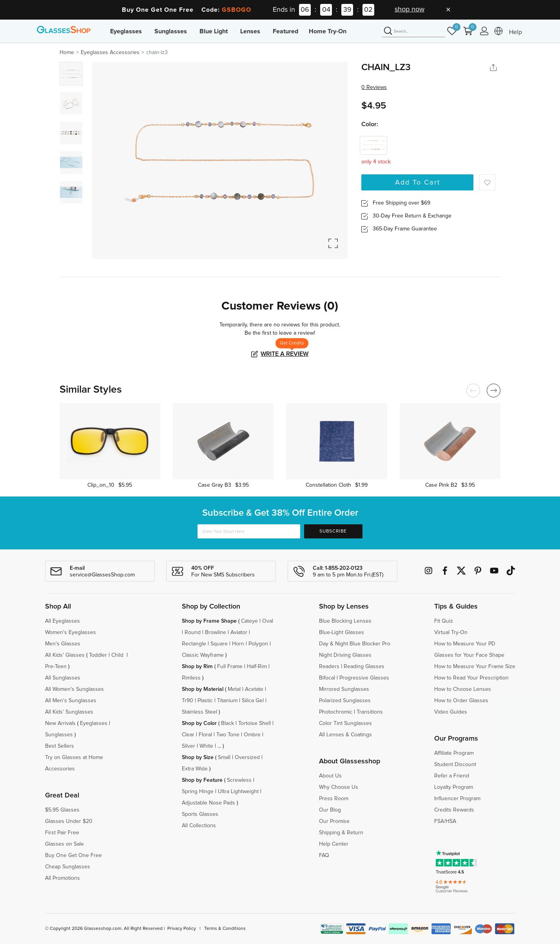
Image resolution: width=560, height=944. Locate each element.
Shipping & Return (341, 833)
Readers (329, 667)
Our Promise (334, 821)
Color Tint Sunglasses (345, 723)
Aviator (239, 632)
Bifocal (327, 678)
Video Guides (451, 712)
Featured (285, 31)
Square (219, 644)
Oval (268, 621)
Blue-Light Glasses (342, 632)
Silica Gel (253, 701)
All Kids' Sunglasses (69, 712)
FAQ (324, 855)
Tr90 (188, 701)
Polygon (258, 644)
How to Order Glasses (461, 701)
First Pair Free (62, 833)
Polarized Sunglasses (345, 701)
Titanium (227, 701)
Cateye (249, 621)
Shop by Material (203, 689)
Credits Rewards (454, 810)
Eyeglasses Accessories (110, 53)
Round (193, 632)
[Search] (413, 31)
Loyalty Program (454, 787)
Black (227, 723)
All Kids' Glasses (65, 655)
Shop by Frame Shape (209, 621)
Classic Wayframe (203, 655)
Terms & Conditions (225, 929)
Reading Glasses (364, 667)
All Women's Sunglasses (74, 689)
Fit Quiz (444, 621)
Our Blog (330, 810)
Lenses (250, 31)
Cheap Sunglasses (68, 867)
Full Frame (230, 667)
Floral (205, 735)
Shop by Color (199, 723)
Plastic (205, 701)
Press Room (334, 799)
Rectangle (194, 644)
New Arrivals (60, 723)
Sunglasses (171, 31)
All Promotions (63, 878)
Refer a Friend (452, 776)
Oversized (247, 757)
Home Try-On (328, 31)
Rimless (191, 678)
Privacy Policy (182, 929)
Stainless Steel (199, 712)
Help (516, 32)
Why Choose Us (339, 787)
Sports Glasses (200, 814)
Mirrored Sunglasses (344, 689)
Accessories (60, 769)
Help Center (334, 844)
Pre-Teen (56, 667)
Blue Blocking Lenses (345, 621)
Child (118, 655)
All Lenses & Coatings (345, 735)
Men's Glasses (63, 644)
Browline (216, 632)
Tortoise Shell (255, 723)
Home (67, 53)
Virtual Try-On (451, 632)
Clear (188, 735)
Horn (238, 644)
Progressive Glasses (364, 678)
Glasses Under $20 (69, 821)
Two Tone (228, 735)
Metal (234, 689)
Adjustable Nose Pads (208, 803)
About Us (330, 776)
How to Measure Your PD (465, 644)
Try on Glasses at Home (74, 757)
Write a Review (285, 354)
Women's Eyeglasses (71, 632)
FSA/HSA (445, 821)
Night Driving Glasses (345, 655)
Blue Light (214, 31)
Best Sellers (60, 746)
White (206, 746)
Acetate (254, 689)
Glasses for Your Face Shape (469, 655)
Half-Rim (257, 667)
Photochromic (336, 712)
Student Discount (455, 765)
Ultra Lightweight (238, 792)
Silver (188, 746)
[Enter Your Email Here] (249, 531)
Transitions (370, 712)
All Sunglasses (63, 678)
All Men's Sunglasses (71, 701)
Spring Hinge (198, 792)
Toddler (98, 655)
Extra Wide (195, 769)
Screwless (239, 780)
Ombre (252, 735)
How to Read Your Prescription (471, 678)
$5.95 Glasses (62, 810)
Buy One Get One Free (73, 855)
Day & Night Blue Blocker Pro (355, 644)
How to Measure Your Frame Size (475, 667)
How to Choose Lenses (463, 689)
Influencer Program (457, 799)
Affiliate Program (454, 753)
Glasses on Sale (64, 844)
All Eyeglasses (63, 621)
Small (224, 757)
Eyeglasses (126, 31)
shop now (410, 9)
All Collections (199, 826)
